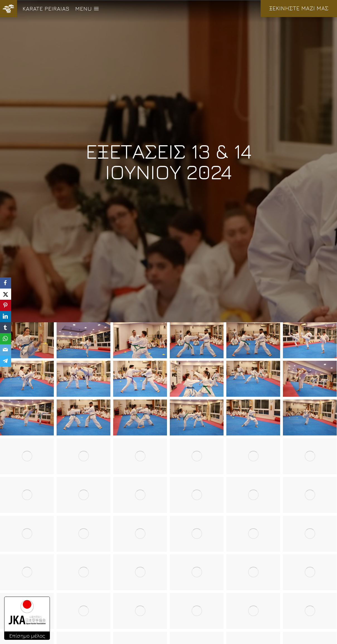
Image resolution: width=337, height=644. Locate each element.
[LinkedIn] (6, 316)
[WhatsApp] (6, 339)
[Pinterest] (6, 305)
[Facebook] (6, 283)
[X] (6, 294)
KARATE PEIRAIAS (46, 9)
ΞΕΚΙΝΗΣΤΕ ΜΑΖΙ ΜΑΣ (299, 8)
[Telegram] (6, 361)
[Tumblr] (6, 328)
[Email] (6, 350)
